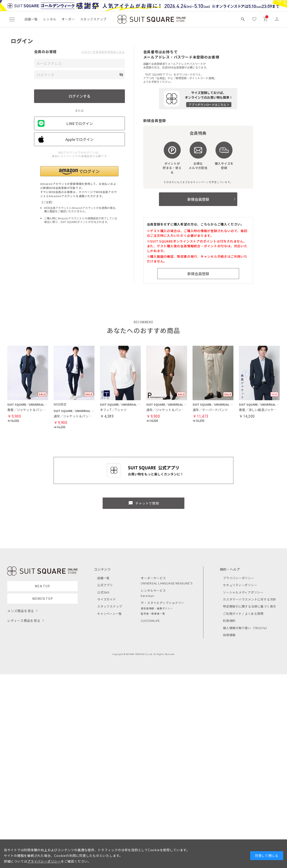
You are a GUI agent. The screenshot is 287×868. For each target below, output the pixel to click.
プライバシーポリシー (239, 578)
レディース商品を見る (24, 620)
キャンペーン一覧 (110, 614)
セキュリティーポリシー (240, 585)
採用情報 (229, 635)
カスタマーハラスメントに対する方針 (250, 599)
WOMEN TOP (43, 598)
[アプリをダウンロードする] (198, 99)
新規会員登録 (198, 199)
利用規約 (229, 621)
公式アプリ (105, 585)
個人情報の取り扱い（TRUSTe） (246, 628)
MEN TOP (42, 586)
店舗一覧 (31, 19)
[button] (79, 171)
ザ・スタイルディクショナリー (163, 603)
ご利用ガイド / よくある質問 (243, 614)
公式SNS (103, 592)
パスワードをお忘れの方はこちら (103, 52)
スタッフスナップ (93, 19)
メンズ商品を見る (21, 611)
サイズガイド (107, 599)
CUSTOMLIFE (150, 621)
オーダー (68, 19)
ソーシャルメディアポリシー (243, 592)
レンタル (50, 19)
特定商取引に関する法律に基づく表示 (250, 606)
